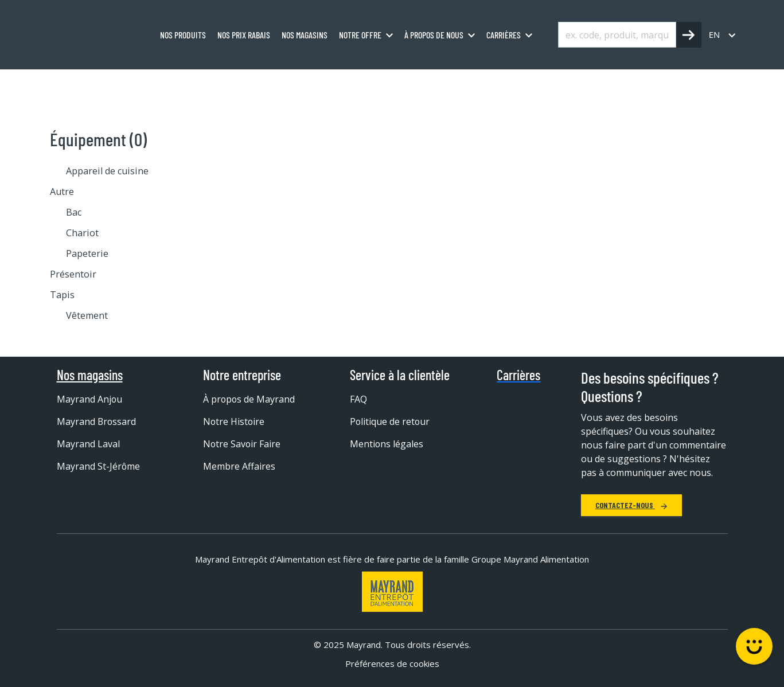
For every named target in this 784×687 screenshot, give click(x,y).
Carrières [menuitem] (504, 35)
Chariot (82, 233)
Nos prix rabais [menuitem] (244, 35)
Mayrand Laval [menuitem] (88, 444)
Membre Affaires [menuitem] (239, 466)
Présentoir (73, 274)
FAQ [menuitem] (358, 399)
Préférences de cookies (392, 663)
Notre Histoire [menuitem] (234, 421)
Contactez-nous (631, 505)
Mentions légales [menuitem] (387, 444)
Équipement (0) (98, 139)
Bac (74, 212)
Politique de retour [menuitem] (390, 421)
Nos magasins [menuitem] (305, 35)
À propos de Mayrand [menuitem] (249, 399)
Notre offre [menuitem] (360, 35)
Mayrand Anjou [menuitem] (90, 399)
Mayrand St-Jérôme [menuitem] (99, 466)
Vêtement (87, 315)
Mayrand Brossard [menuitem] (97, 421)
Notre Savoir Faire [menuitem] (242, 444)
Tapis (62, 295)
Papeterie (87, 253)
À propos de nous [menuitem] (434, 35)
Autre (62, 192)
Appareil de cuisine (107, 171)
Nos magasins (90, 375)
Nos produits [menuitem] (183, 35)
